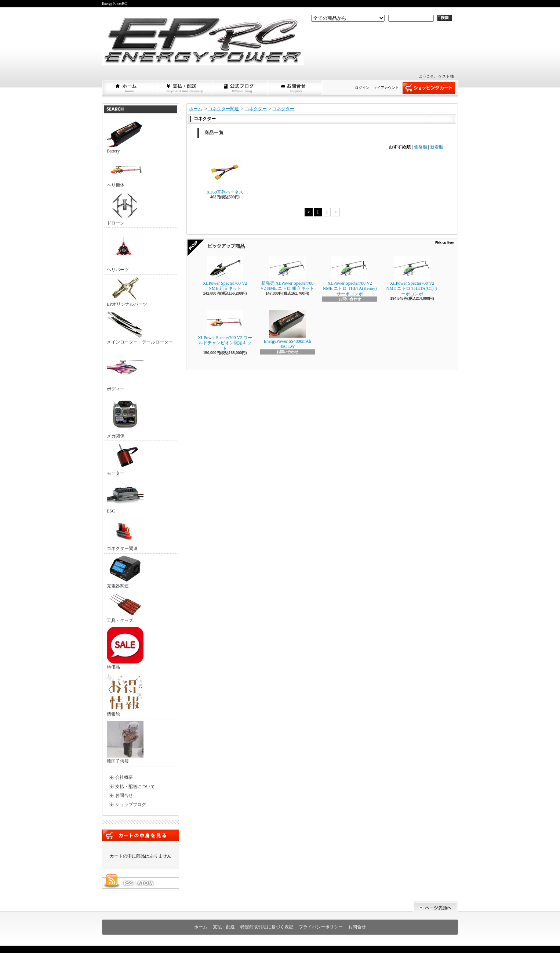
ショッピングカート (429, 88)
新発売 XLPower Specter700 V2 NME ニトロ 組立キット (287, 274)
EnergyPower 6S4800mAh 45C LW (288, 330)
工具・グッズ (125, 608)
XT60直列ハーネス (225, 176)
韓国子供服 (125, 742)
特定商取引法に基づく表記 (267, 927)
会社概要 (124, 777)
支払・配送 (224, 927)
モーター (125, 459)
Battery (125, 137)
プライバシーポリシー (321, 927)
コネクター (256, 109)
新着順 (437, 147)
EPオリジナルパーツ (127, 292)
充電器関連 (125, 572)
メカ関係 (125, 417)
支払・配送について (185, 88)
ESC (125, 497)
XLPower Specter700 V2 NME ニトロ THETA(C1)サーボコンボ (412, 276)
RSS (128, 883)
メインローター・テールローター (140, 328)
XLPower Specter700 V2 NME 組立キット (225, 274)
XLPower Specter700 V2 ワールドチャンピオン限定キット (225, 330)
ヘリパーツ (125, 251)
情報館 (125, 695)
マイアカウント (386, 88)
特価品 (125, 648)
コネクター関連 (125, 534)
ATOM (146, 883)
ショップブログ (240, 88)
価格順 (421, 147)
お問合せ (295, 88)
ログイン (362, 88)
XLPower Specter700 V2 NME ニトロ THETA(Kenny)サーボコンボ (350, 276)
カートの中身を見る (141, 835)
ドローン (125, 209)
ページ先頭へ (435, 907)
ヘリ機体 (125, 173)
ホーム (130, 88)
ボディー (125, 370)
